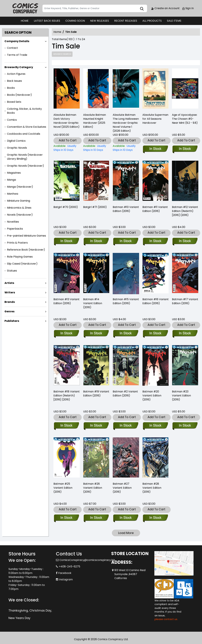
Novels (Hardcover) (20, 215)
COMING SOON (75, 21)
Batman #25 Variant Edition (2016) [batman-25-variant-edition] (63, 488)
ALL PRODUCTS (152, 21)
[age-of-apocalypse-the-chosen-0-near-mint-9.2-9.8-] (185, 89)
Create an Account (165, 8)
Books (11, 88)
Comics (12, 120)
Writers (10, 292)
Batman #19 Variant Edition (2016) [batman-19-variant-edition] (96, 394)
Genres (9, 311)
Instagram (66, 579)
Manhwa (13, 194)
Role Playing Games (20, 257)
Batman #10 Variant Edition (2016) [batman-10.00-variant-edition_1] (126, 209)
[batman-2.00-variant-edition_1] (126, 426)
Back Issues (14, 81)
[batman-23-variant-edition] (185, 426)
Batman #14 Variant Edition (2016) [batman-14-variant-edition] (93, 303)
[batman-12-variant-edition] (185, 181)
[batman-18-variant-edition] (66, 426)
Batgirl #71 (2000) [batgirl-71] (95, 207)
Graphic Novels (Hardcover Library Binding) (25, 157)
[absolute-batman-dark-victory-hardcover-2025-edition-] (67, 89)
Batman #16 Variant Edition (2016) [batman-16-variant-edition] (156, 301)
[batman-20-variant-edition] (155, 426)
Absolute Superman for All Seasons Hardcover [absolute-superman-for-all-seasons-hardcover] (155, 119)
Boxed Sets (14, 102)
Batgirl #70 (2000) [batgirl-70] (66, 207)
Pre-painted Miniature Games (26, 236)
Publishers (12, 321)
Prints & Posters (17, 243)
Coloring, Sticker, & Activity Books (24, 111)
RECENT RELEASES (126, 21)
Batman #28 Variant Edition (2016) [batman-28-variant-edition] (152, 488)
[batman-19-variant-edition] (96, 426)
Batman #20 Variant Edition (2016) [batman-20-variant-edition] (152, 396)
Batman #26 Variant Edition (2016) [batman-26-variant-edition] (93, 488)
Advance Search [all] (62, 54)
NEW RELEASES (100, 21)
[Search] (95, 8)
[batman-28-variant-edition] (155, 518)
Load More (126, 533)
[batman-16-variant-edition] (156, 274)
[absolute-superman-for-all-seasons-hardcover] (156, 89)
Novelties (13, 222)
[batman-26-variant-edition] (96, 518)
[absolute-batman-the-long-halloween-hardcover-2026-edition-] (126, 89)
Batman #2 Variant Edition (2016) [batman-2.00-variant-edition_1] (125, 394)
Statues (12, 271)
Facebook (65, 573)
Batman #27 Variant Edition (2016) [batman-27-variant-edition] (122, 488)
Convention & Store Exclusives (27, 127)
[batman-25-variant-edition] (66, 518)
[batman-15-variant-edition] (126, 274)
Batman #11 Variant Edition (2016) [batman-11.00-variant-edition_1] (155, 209)
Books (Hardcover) (19, 95)
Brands (10, 302)
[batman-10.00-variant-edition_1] (126, 181)
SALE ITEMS (174, 21)
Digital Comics (16, 141)
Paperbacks (15, 229)
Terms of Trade (17, 55)
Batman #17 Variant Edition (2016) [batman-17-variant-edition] (185, 301)
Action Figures (16, 74)
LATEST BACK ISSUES (47, 21)
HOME (25, 21)
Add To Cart (68, 140)
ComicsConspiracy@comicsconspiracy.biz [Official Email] (87, 560)
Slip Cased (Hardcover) (22, 264)
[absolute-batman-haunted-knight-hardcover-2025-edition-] (96, 89)
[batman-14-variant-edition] (96, 274)
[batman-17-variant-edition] (185, 333)
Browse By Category (19, 67)
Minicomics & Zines (19, 208)
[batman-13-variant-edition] (67, 274)
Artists (9, 283)
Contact (12, 48)
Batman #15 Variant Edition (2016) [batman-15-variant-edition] (126, 301)
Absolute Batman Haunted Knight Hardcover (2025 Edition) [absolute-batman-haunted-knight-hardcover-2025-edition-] (95, 121)
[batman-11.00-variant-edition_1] (156, 181)
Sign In (188, 8)
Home (57, 32)
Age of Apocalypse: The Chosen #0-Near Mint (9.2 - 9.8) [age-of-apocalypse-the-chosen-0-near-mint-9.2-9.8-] (185, 119)
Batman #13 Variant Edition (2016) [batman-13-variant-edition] (66, 301)
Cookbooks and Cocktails (24, 134)
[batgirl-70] (67, 181)
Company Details (17, 41)
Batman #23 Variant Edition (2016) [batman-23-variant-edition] (181, 396)
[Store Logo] (25, 8)
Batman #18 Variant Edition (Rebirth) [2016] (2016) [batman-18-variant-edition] (67, 396)
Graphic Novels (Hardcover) (25, 166)
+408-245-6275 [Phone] (70, 566)
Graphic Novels (17, 148)
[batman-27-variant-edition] (126, 518)
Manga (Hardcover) (20, 187)
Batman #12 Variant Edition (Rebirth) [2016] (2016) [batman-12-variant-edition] (185, 211)
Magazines (14, 173)
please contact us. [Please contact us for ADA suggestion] (166, 619)
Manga (11, 180)
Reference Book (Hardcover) (26, 250)
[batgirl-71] (96, 181)
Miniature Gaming (19, 201)
